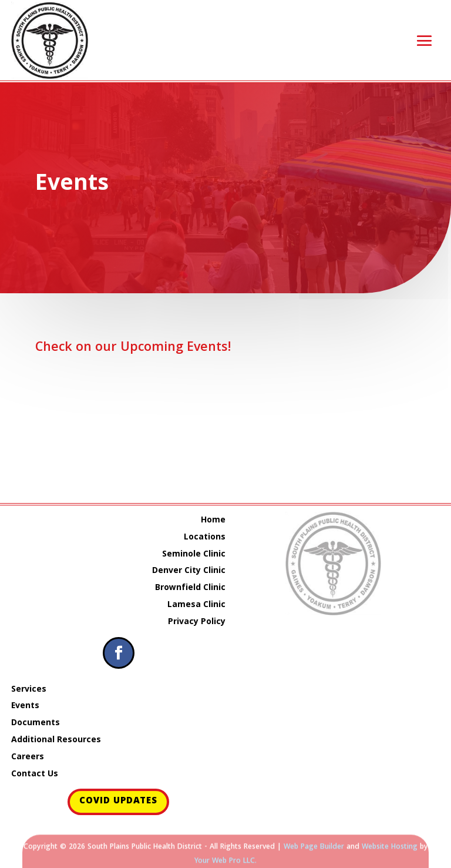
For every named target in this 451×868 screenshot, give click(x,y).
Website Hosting (390, 851)
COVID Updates (118, 802)
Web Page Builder (314, 851)
